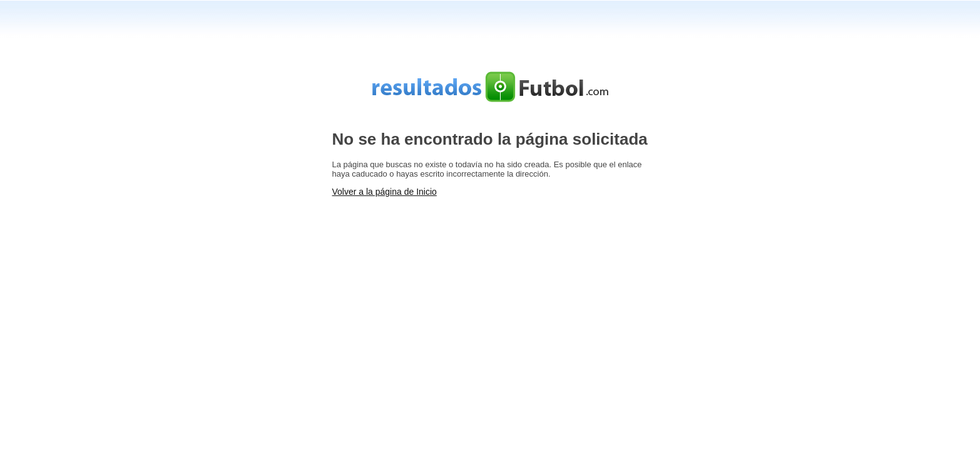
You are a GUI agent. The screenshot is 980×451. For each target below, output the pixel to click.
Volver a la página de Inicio (385, 192)
